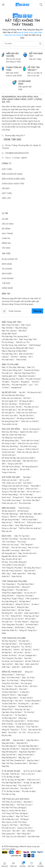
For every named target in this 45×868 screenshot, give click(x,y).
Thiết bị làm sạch (34, 522)
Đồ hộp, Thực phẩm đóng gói (14, 562)
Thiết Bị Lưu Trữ (22, 342)
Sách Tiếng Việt (23, 833)
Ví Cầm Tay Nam (8, 706)
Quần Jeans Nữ (19, 573)
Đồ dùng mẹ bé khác (25, 418)
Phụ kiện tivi (7, 373)
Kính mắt (23, 689)
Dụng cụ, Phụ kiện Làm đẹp (13, 491)
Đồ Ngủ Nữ (6, 652)
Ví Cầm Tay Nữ (8, 727)
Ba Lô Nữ (12, 732)
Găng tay (34, 622)
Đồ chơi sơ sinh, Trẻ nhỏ (12, 407)
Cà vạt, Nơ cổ (30, 593)
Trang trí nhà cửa (9, 472)
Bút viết (16, 831)
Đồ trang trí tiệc (8, 443)
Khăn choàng (7, 627)
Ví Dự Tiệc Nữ (32, 727)
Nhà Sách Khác (8, 805)
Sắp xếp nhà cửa (30, 461)
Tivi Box (5, 387)
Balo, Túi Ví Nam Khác (11, 677)
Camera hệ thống (31, 370)
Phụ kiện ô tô (26, 788)
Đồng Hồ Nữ (16, 616)
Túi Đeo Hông (32, 721)
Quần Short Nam (9, 610)
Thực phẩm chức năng (11, 500)
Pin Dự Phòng (7, 342)
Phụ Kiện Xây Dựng (9, 514)
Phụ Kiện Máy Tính (9, 354)
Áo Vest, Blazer (21, 622)
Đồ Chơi (27, 398)
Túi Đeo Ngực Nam (9, 698)
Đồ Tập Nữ (26, 649)
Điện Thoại (25, 325)
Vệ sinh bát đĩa (8, 452)
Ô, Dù (23, 729)
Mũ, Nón (19, 701)
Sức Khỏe (27, 483)
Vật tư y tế (24, 480)
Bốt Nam (33, 763)
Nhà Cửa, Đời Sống (10, 432)
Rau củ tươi (33, 547)
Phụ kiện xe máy (9, 794)
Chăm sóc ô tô (33, 780)
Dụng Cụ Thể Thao (9, 825)
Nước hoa (6, 497)
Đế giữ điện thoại (9, 333)
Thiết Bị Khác (24, 508)
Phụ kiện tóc (7, 622)
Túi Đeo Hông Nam (32, 701)
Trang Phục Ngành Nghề (12, 593)
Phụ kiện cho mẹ (31, 407)
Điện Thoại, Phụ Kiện (10, 325)
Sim (30, 357)
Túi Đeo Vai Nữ (26, 698)
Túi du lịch (6, 831)
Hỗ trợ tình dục (33, 491)
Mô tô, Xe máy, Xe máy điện (13, 780)
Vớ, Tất (5, 616)
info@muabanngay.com (17, 153)
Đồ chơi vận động (9, 404)
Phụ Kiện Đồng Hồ (9, 601)
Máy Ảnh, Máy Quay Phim (25, 373)
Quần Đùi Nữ (17, 576)
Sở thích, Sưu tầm (9, 415)
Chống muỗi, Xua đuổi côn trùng (15, 486)
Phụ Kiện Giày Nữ (9, 746)
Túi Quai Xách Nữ (25, 706)
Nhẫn (4, 633)
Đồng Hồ (25, 587)
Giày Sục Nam (33, 760)
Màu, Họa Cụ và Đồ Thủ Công (14, 822)
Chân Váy (31, 573)
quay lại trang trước (25, 32)
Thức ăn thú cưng (18, 547)
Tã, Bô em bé (24, 404)
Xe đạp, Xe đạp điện (32, 782)
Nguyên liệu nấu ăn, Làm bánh (14, 556)
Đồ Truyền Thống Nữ (10, 647)
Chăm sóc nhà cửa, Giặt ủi (27, 452)
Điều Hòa (5, 384)
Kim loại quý (26, 683)
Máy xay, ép (7, 531)
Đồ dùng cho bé (34, 392)
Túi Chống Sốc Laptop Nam (13, 721)
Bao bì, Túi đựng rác (31, 429)
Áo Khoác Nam (31, 624)
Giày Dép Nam (32, 740)
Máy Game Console (26, 376)
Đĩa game (25, 382)
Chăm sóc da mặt (9, 480)
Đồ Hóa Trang (24, 610)
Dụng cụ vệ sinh (8, 449)
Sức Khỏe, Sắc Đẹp (31, 500)
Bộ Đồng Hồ (7, 613)
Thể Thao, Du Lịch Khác (11, 802)
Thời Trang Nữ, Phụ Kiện (12, 568)
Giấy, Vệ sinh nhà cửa (27, 553)
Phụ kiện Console (33, 379)
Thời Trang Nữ (26, 544)
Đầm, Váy (6, 573)
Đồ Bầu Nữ (6, 649)
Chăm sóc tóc (31, 489)
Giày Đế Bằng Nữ (9, 757)
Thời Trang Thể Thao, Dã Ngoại (14, 813)
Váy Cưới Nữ (29, 570)
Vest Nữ (28, 658)
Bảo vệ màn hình (26, 354)
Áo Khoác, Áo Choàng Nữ (12, 661)
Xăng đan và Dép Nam (30, 749)
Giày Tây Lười (24, 757)
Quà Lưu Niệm (7, 816)
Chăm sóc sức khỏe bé (11, 398)
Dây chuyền (22, 695)
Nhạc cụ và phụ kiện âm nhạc (14, 810)
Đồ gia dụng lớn (8, 511)
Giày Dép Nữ (22, 743)
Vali (23, 831)
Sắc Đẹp (27, 477)
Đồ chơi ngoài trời (9, 401)
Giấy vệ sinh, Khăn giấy (11, 461)
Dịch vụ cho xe (28, 774)
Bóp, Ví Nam (7, 686)
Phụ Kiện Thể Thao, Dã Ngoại (14, 807)
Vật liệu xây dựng (26, 517)
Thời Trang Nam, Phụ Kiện (12, 624)
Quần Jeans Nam (31, 613)
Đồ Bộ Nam (20, 627)
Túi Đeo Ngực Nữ (9, 718)
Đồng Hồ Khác (8, 596)
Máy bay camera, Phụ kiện (12, 379)
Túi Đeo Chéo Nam (9, 692)
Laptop (5, 357)
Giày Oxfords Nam (26, 754)
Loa (30, 384)
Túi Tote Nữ (29, 712)
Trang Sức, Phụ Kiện (24, 596)
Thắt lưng (20, 675)
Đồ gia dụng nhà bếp (10, 519)
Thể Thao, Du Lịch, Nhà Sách (13, 836)
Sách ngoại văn (8, 833)
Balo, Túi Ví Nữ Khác (10, 680)
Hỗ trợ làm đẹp (26, 494)
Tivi (36, 384)
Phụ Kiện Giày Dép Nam (28, 746)
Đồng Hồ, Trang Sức (28, 630)
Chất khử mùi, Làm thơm (28, 443)
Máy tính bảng (21, 328)
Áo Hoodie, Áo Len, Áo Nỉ (12, 619)
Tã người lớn (18, 497)
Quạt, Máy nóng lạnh (23, 525)
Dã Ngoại (24, 819)
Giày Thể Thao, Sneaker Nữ (13, 760)
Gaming (23, 357)
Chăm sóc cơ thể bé (29, 421)
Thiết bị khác (21, 359)
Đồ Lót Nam (30, 619)
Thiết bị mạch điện (29, 519)
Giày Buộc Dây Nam (27, 752)
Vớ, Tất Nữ (26, 647)
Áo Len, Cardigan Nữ (27, 655)
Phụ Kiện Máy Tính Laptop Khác (15, 336)
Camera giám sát (9, 376)
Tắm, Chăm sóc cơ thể (11, 483)
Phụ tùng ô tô (24, 785)
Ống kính (15, 382)
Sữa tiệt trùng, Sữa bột (12, 570)
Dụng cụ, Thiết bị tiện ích (28, 449)
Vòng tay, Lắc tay (31, 616)
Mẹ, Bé (22, 392)
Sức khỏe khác (25, 503)
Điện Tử (30, 367)
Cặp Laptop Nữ (34, 729)
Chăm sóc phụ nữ (9, 503)
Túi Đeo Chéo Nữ (9, 703)
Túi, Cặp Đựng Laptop (24, 724)
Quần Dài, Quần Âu (9, 630)
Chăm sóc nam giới (33, 497)
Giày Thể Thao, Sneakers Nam (14, 763)
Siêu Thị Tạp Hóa (21, 536)
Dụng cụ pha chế (15, 464)
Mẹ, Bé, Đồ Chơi (26, 415)
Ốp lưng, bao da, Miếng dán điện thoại (17, 348)
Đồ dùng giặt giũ (9, 553)
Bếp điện (37, 514)
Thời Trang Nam (8, 584)
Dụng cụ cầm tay (9, 528)
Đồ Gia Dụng (23, 511)
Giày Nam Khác (8, 743)
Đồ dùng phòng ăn (30, 466)
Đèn (3, 464)
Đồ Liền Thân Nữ (32, 661)
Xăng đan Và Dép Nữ (10, 749)
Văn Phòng (24, 825)
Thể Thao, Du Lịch (24, 805)
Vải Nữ (16, 649)
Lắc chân (18, 613)
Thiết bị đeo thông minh (12, 370)
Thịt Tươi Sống (8, 542)
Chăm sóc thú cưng (10, 544)
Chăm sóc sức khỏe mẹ (26, 412)
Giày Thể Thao (22, 816)
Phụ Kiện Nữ (23, 641)
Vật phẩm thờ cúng (28, 446)
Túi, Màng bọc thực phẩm (12, 437)
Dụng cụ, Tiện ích (9, 517)
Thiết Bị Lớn (19, 522)
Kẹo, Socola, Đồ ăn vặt (11, 559)
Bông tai (30, 627)
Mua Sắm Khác (34, 836)
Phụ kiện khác (7, 359)
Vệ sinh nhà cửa (8, 455)
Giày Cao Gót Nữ (9, 754)
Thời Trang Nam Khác (10, 587)
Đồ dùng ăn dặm (26, 401)
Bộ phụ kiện (7, 735)
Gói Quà (31, 831)
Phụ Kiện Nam (21, 590)
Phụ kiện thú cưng (27, 539)
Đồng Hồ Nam (7, 590)
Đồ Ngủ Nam (24, 601)
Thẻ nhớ (14, 357)
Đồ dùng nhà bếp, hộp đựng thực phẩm (18, 458)
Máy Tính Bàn (7, 328)
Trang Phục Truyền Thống (12, 598)
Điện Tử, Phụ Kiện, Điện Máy (13, 367)
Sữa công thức (8, 418)
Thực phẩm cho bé (10, 424)
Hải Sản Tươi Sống (9, 539)
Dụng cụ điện (7, 525)
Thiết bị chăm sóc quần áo (29, 528)
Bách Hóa (25, 550)
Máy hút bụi (7, 522)
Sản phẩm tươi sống (10, 550)
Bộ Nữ (27, 652)
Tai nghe (5, 382)
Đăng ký (37, 311)
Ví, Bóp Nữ (24, 692)
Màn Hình (22, 331)
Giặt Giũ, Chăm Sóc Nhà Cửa (13, 435)
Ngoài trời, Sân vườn (29, 432)
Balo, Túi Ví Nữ (28, 677)
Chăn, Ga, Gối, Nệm (10, 469)
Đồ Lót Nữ (18, 652)
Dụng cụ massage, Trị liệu (12, 489)
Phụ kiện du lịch (8, 828)
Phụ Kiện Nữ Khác (9, 644)
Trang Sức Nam (8, 607)
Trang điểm (35, 486)
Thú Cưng (21, 542)
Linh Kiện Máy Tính (9, 339)
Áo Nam (35, 604)
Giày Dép (5, 766)
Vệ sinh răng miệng (9, 494)
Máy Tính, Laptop (9, 331)
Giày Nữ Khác (18, 740)
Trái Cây (5, 547)
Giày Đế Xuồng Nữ (9, 752)
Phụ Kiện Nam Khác (25, 584)
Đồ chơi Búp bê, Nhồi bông (13, 395)
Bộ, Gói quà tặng (25, 410)
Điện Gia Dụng (25, 514)
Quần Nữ (5, 576)
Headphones (16, 387)
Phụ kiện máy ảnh (19, 384)
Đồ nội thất (25, 469)
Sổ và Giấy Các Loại (10, 819)
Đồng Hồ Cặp (22, 607)
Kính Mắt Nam (7, 604)
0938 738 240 (13, 139)
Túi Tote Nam (20, 715)
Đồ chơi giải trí (8, 412)
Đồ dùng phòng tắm (10, 421)
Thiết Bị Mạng (34, 345)
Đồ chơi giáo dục (9, 410)
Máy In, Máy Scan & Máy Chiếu (14, 351)
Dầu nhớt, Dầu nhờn (10, 788)
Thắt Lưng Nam (32, 598)
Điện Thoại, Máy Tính (28, 339)
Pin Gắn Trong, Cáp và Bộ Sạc (14, 345)
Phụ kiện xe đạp (28, 791)
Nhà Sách (27, 802)
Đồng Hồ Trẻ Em (22, 604)
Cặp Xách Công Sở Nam (12, 712)
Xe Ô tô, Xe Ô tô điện (32, 771)
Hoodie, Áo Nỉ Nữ (9, 655)
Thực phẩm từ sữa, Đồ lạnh (13, 565)
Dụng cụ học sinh (24, 828)
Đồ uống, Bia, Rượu (32, 568)
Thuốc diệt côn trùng (30, 440)
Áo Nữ (36, 649)
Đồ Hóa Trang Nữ (9, 641)
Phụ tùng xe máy (9, 785)
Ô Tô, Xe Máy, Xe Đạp (10, 777)
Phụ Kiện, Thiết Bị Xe (10, 774)
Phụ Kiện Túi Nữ (21, 686)
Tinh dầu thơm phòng (11, 466)
